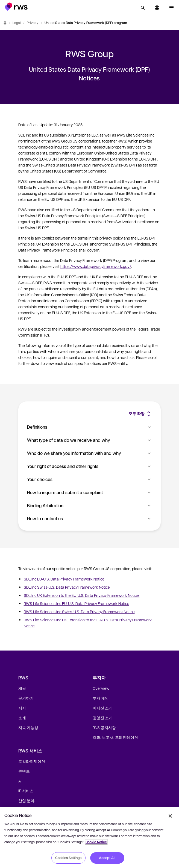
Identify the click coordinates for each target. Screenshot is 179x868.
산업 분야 (26, 800)
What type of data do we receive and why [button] (90, 440)
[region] (89, 838)
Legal (17, 23)
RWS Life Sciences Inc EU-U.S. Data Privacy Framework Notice (77, 603)
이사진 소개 (103, 708)
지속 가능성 (28, 727)
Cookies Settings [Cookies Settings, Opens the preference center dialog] (68, 858)
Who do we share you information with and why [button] (90, 453)
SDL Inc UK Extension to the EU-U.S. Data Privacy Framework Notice (82, 595)
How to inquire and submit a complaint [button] (90, 492)
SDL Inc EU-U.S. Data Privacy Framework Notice (64, 579)
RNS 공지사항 (104, 727)
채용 (22, 688)
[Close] (170, 816)
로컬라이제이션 (32, 761)
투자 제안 (101, 698)
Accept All (107, 858)
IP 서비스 (26, 791)
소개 (22, 718)
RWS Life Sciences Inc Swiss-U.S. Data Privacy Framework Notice (79, 612)
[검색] (143, 8)
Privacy (33, 23)
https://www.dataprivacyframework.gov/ (96, 266)
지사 (22, 708)
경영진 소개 (103, 718)
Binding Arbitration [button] (90, 505)
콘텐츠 (24, 771)
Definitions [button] (90, 427)
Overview (101, 688)
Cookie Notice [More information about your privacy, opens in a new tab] (96, 842)
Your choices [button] (90, 479)
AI (20, 781)
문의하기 (26, 698)
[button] (16, 7)
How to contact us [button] (90, 518)
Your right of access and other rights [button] (90, 466)
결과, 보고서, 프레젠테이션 (115, 737)
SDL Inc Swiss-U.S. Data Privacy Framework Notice (67, 587)
